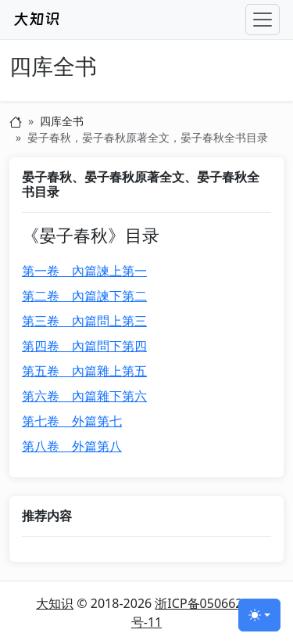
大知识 (55, 603)
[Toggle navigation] (263, 20)
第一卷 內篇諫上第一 (84, 271)
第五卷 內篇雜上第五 (84, 371)
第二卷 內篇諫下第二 (84, 296)
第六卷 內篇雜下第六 (84, 396)
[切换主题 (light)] (259, 615)
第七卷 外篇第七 (72, 421)
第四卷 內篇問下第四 (84, 346)
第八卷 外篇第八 (72, 446)
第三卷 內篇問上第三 (84, 321)
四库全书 (53, 67)
